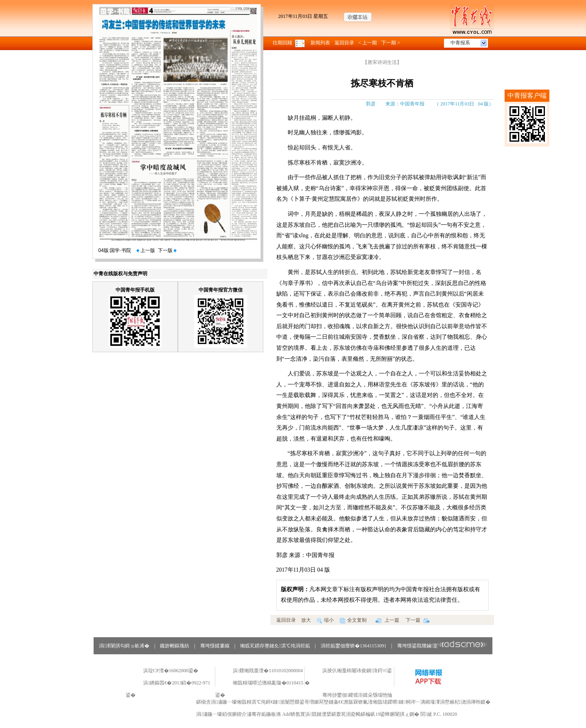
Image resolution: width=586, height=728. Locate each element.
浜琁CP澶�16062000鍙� (171, 671)
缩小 (325, 620)
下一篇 (418, 620)
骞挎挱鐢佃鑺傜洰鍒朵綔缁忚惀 (357, 695)
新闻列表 (320, 43)
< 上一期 (368, 43)
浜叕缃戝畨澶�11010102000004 (268, 671)
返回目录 (344, 43)
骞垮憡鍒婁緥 (215, 646)
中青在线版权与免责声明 (120, 274)
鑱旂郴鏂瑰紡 (175, 646)
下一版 (167, 250)
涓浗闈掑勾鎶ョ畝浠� (124, 646)
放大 (306, 620)
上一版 (146, 250)
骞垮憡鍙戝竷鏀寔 (442, 646)
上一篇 (387, 620)
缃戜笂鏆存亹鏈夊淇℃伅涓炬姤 (275, 646)
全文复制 (353, 620)
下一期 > (391, 43)
